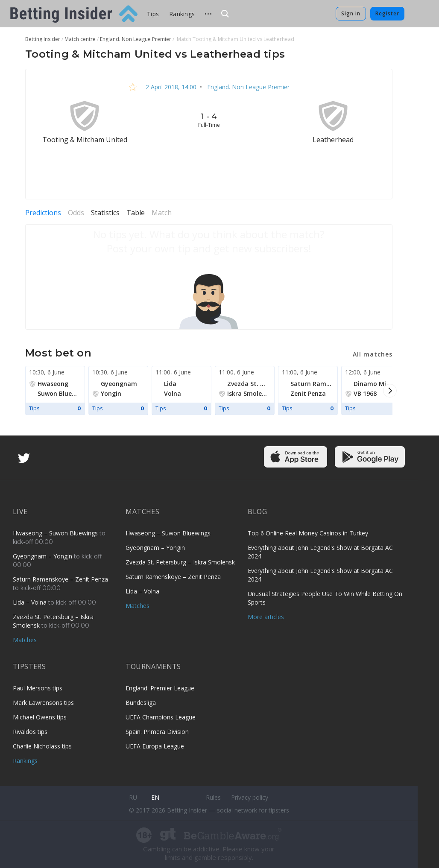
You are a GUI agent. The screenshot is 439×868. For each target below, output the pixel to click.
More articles (266, 617)
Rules (213, 797)
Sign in (351, 13)
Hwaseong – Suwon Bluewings (56, 533)
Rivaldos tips (30, 732)
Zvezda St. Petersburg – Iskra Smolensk (180, 562)
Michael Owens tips (40, 717)
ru (133, 797)
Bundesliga (141, 703)
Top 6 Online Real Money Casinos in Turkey (308, 533)
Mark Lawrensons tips (43, 703)
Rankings (182, 14)
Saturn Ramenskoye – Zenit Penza (60, 579)
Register (387, 13)
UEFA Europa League (155, 746)
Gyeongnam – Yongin (43, 556)
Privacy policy (250, 797)
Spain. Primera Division (157, 732)
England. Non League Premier (247, 87)
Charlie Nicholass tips (42, 746)
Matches (25, 640)
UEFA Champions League (161, 717)
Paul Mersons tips (38, 688)
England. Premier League (160, 688)
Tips (153, 14)
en (155, 797)
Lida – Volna (31, 602)
